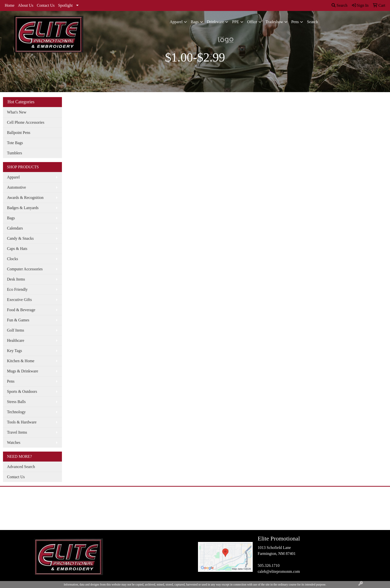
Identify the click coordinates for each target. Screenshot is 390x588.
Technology (16, 412)
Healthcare (16, 340)
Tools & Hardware (22, 422)
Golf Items (16, 330)
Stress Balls (16, 402)
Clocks (12, 259)
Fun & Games (18, 320)
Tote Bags (15, 143)
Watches (14, 442)
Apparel (176, 22)
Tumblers (15, 153)
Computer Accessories (25, 269)
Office (252, 22)
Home (10, 5)
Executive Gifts (19, 300)
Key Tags (14, 351)
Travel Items (17, 432)
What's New (17, 112)
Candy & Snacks (20, 238)
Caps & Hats (17, 249)
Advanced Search (21, 467)
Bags (195, 22)
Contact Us (46, 5)
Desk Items (16, 279)
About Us (26, 5)
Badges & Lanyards (23, 208)
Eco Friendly (17, 289)
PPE (236, 22)
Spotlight (65, 5)
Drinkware (215, 22)
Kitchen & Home (21, 361)
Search (340, 5)
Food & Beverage (21, 310)
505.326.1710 (269, 565)
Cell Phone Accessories (26, 122)
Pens (295, 22)
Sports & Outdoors (22, 391)
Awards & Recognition (25, 198)
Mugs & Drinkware (23, 371)
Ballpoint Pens (19, 133)
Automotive (16, 187)
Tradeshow (274, 22)
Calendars (15, 228)
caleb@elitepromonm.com (279, 571)
